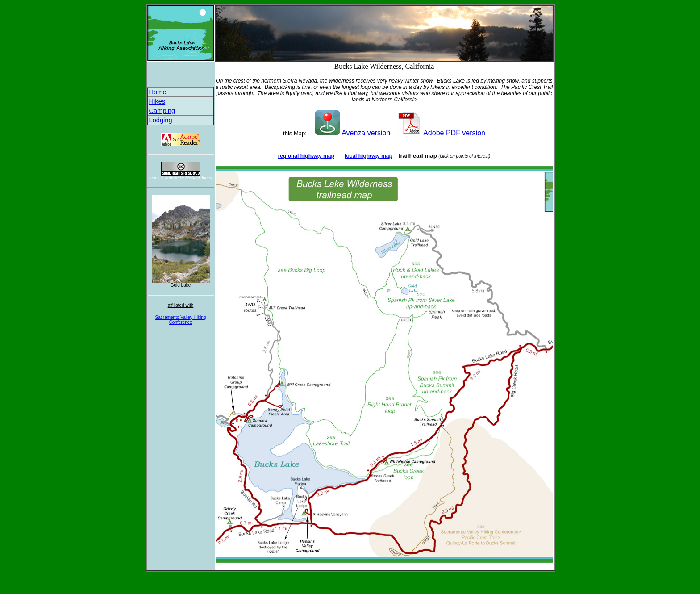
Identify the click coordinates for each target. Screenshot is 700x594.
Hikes (157, 101)
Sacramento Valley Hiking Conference (181, 320)
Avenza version (351, 133)
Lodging (161, 120)
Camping (162, 111)
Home (158, 92)
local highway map (369, 156)
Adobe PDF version (441, 133)
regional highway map (306, 156)
